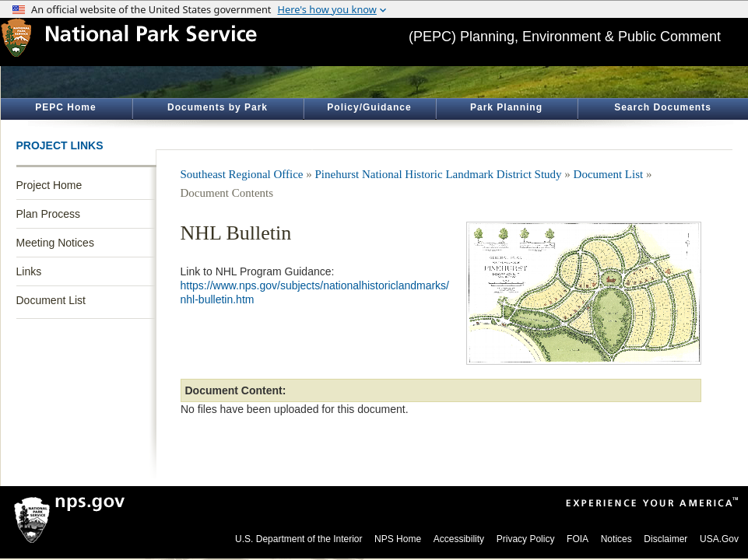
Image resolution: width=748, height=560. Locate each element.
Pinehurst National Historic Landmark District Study (439, 174)
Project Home (49, 185)
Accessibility (459, 539)
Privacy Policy (526, 539)
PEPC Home (65, 107)
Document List (51, 300)
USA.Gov (719, 539)
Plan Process (48, 214)
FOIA (578, 539)
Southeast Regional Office (242, 174)
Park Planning (506, 107)
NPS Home (398, 539)
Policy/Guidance (369, 107)
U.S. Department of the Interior (298, 539)
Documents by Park (218, 107)
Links (29, 271)
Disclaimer (665, 539)
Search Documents (663, 107)
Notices (616, 539)
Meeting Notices (55, 243)
